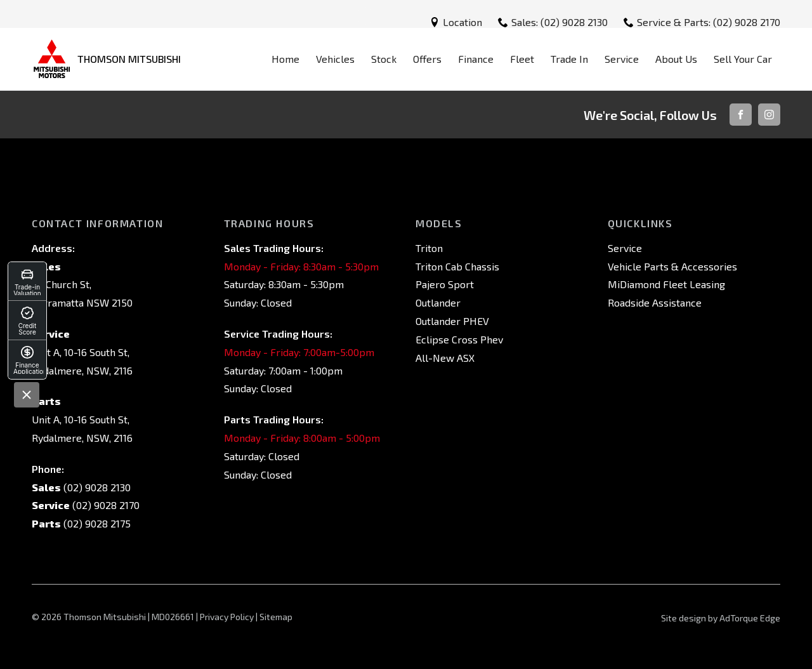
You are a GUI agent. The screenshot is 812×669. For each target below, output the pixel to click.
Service (622, 59)
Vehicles (335, 59)
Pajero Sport (445, 284)
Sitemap (276, 617)
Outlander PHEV (452, 321)
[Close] (27, 395)
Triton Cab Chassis (457, 266)
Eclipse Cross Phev (459, 339)
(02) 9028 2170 (105, 505)
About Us (676, 59)
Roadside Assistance (655, 302)
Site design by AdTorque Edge (721, 618)
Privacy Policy (227, 617)
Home (285, 59)
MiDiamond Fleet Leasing (666, 284)
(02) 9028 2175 (96, 523)
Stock (384, 59)
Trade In (569, 59)
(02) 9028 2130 (96, 487)
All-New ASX (445, 358)
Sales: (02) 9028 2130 (560, 22)
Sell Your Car (743, 59)
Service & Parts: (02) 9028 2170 (709, 22)
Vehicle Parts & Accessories (672, 266)
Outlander (438, 302)
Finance (476, 59)
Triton (429, 248)
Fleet (522, 59)
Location (462, 22)
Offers (427, 59)
